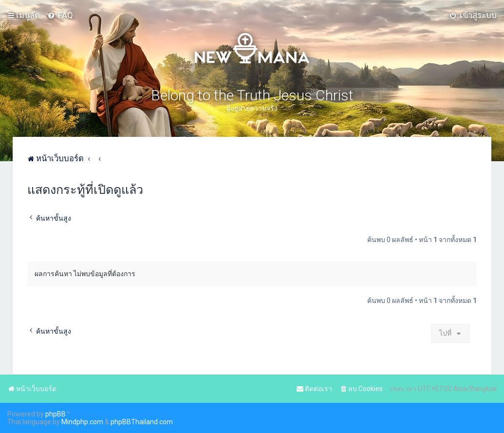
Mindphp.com (82, 422)
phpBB (56, 414)
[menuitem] (60, 15)
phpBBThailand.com (142, 422)
